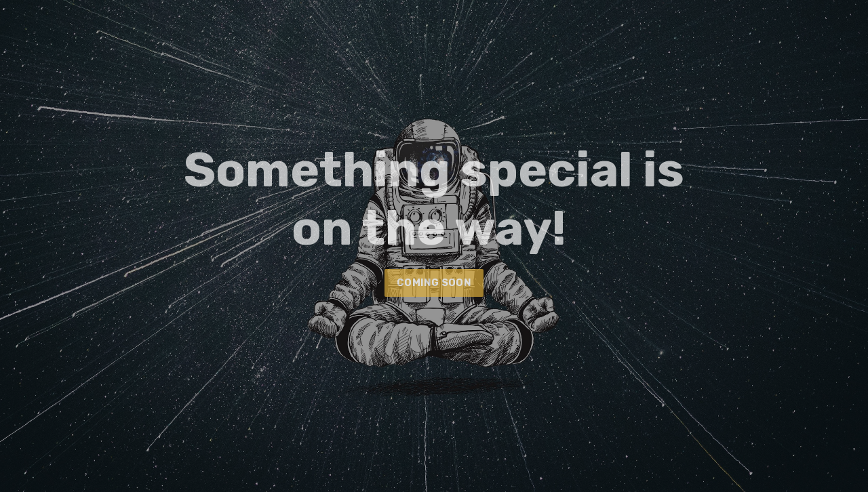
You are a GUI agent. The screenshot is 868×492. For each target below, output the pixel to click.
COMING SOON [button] (434, 283)
